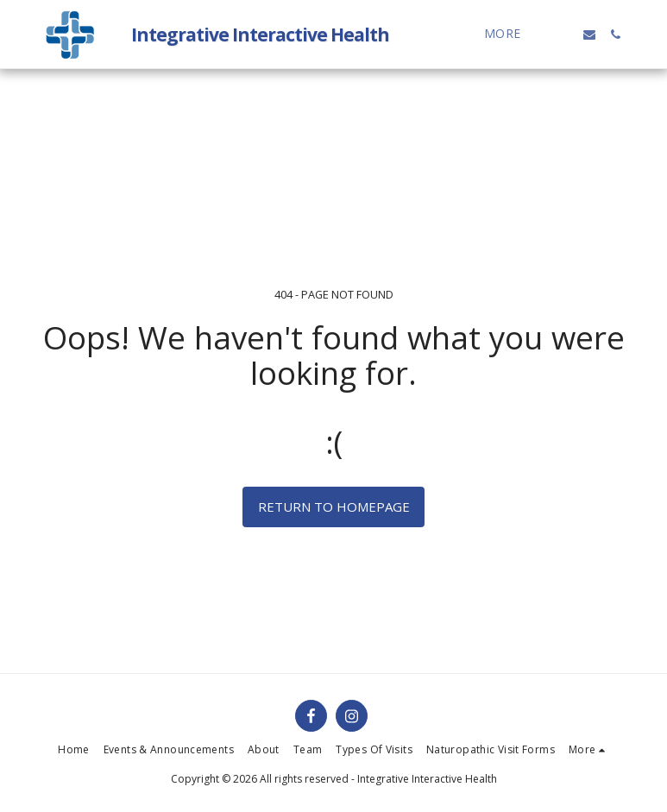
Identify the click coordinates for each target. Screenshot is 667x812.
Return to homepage (334, 507)
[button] (563, 35)
